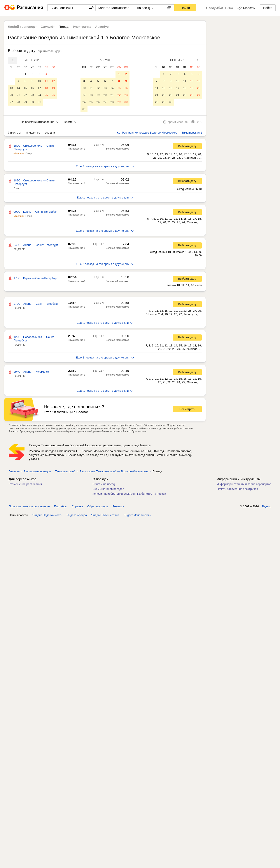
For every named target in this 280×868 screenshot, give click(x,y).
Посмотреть (187, 410)
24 (39, 95)
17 (39, 88)
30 (32, 102)
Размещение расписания (25, 484)
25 (46, 95)
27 (11, 102)
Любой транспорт (22, 27)
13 (11, 88)
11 (46, 81)
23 (32, 95)
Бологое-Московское (117, 149)
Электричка (82, 27)
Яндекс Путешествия (105, 516)
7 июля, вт (15, 133)
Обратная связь (98, 507)
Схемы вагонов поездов (108, 489)
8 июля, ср (33, 133)
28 (18, 102)
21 (18, 95)
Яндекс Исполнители (137, 516)
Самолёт (48, 27)
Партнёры (61, 507)
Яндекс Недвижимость (47, 516)
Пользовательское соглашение (29, 507)
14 (18, 88)
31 (39, 102)
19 (53, 88)
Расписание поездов (37, 472)
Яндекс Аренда (77, 516)
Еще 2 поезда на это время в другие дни (105, 231)
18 (46, 88)
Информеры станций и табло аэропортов (244, 484)
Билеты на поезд (104, 484)
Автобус (102, 27)
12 (53, 81)
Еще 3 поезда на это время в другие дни (105, 167)
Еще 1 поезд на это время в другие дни (105, 198)
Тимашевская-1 (77, 149)
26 (53, 95)
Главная (14, 472)
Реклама (118, 507)
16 (32, 88)
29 (25, 102)
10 (39, 81)
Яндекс (266, 507)
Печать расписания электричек (237, 489)
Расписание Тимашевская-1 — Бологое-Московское (114, 472)
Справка (77, 507)
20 (11, 95)
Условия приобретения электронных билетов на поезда (129, 494)
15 (25, 88)
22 (25, 95)
